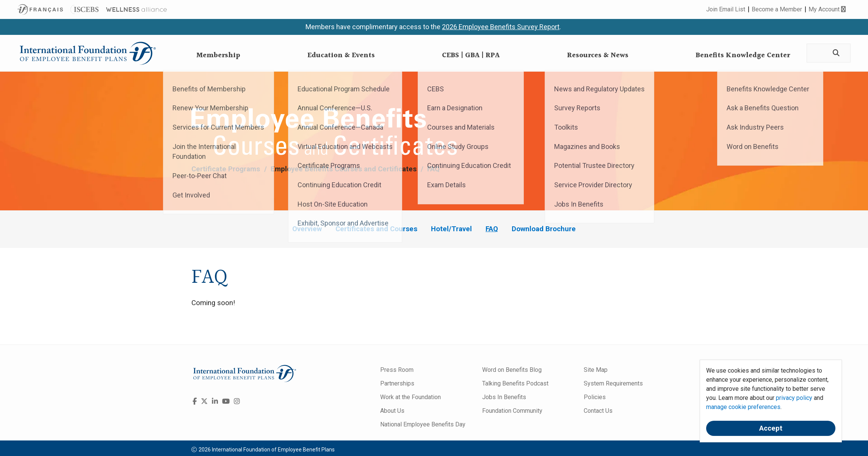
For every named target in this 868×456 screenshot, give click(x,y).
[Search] (835, 53)
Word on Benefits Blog (512, 370)
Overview (307, 229)
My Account (827, 9)
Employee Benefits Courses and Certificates (345, 169)
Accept (771, 428)
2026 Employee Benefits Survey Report (501, 27)
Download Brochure (544, 229)
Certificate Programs (227, 169)
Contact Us (598, 411)
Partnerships (397, 383)
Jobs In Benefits (504, 397)
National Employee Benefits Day (423, 424)
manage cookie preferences (743, 407)
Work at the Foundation (410, 397)
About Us (392, 411)
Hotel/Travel (451, 229)
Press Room (397, 370)
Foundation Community (512, 411)
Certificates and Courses (376, 229)
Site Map (596, 370)
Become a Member (777, 9)
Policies (595, 397)
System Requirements (613, 383)
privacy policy (794, 398)
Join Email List (726, 9)
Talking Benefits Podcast (515, 383)
